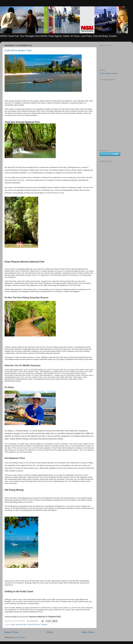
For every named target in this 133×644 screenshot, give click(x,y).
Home (50, 632)
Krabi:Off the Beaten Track (18, 50)
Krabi (13, 625)
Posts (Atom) (20, 637)
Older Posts (88, 632)
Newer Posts (11, 632)
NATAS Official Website (109, 73)
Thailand (44, 625)
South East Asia (34, 625)
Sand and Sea (21, 625)
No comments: (33, 621)
